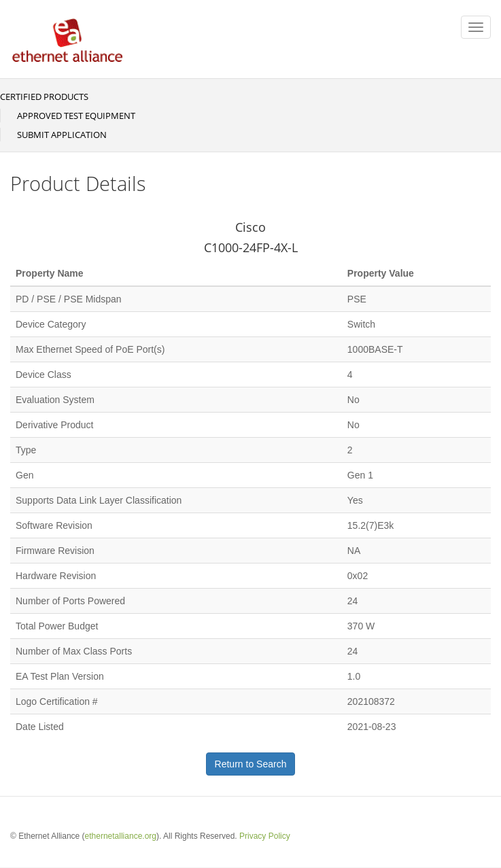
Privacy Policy (265, 836)
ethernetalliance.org (121, 836)
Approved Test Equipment (76, 116)
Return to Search (251, 764)
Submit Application (62, 135)
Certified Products (44, 97)
